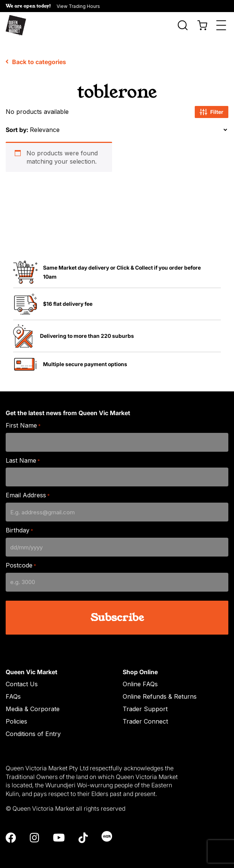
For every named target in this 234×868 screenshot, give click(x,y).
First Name (23, 422)
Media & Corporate (33, 705)
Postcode (21, 562)
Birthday (19, 527)
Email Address (28, 492)
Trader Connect (145, 718)
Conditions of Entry (33, 730)
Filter (212, 108)
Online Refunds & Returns (160, 693)
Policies (16, 718)
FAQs (13, 693)
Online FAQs (140, 681)
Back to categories (36, 58)
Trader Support (145, 705)
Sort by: (17, 126)
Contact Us (22, 681)
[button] (117, 6)
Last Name (23, 457)
